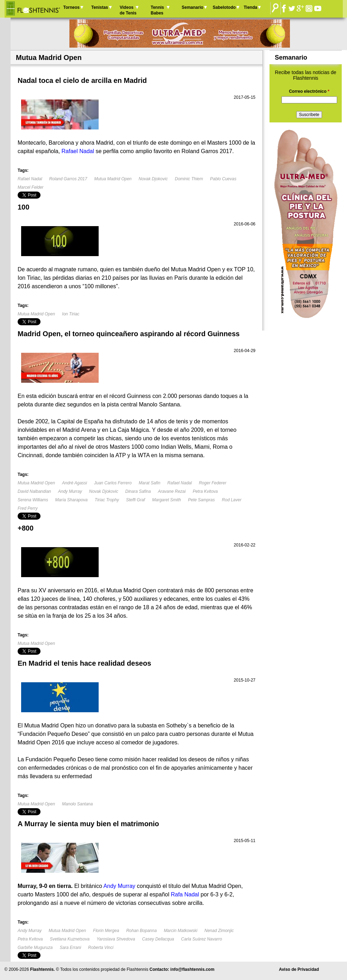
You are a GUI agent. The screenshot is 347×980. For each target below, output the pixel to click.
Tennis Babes (157, 10)
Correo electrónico (309, 91)
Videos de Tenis (128, 10)
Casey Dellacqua (158, 939)
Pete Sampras (202, 500)
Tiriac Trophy (107, 500)
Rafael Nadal (30, 179)
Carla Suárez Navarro (202, 939)
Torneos (72, 7)
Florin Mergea (106, 931)
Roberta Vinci (101, 948)
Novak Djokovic (153, 179)
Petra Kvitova (205, 491)
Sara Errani (70, 948)
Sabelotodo (224, 7)
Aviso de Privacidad (299, 969)
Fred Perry (28, 508)
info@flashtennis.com (193, 969)
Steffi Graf (136, 500)
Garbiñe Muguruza (35, 948)
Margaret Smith (167, 500)
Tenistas (100, 7)
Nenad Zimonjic (219, 931)
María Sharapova (72, 500)
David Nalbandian (34, 491)
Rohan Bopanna (141, 931)
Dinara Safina (138, 491)
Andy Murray (70, 491)
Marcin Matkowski (181, 931)
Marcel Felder (30, 187)
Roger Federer (212, 483)
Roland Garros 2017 (68, 179)
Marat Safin (150, 483)
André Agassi (75, 483)
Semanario (193, 7)
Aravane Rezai (172, 491)
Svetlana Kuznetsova (70, 939)
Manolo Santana (77, 804)
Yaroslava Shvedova (116, 939)
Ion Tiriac (71, 314)
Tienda (250, 7)
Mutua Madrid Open (113, 179)
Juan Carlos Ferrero (113, 483)
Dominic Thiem (189, 179)
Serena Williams (33, 500)
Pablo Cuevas (223, 179)
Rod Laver (232, 500)
